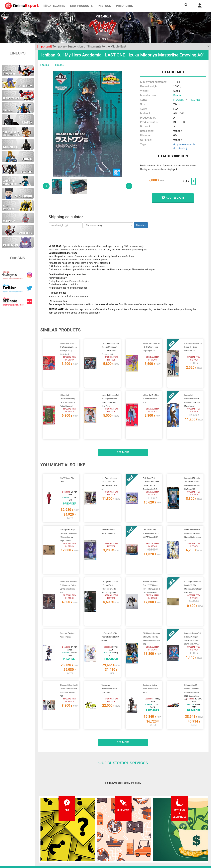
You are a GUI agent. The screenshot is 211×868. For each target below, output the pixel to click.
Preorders (124, 6)
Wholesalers (132, 844)
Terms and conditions (102, 830)
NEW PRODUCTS (81, 6)
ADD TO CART (173, 198)
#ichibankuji (180, 148)
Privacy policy (98, 837)
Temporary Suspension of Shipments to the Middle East (82, 46)
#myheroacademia (184, 144)
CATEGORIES (54, 6)
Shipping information (66, 837)
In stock (104, 6)
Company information (102, 844)
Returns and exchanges (67, 844)
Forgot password (134, 830)
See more (123, 435)
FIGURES (45, 65)
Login (128, 837)
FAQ (57, 830)
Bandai (177, 95)
